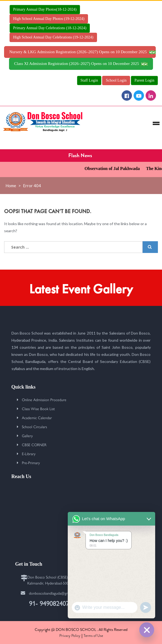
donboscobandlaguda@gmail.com (55, 593)
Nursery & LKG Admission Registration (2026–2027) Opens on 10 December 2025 (83, 52)
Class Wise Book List (38, 409)
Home (11, 186)
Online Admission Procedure (44, 399)
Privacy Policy (70, 636)
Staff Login (89, 80)
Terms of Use (93, 636)
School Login (116, 80)
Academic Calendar (37, 418)
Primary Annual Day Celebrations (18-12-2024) (50, 28)
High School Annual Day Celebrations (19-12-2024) (53, 37)
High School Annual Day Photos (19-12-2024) (49, 19)
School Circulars (34, 427)
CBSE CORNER (34, 445)
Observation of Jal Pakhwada (115, 169)
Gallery (27, 436)
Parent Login (144, 80)
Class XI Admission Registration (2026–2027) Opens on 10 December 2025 (81, 64)
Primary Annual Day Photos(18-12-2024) (45, 9)
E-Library (29, 454)
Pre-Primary (31, 463)
